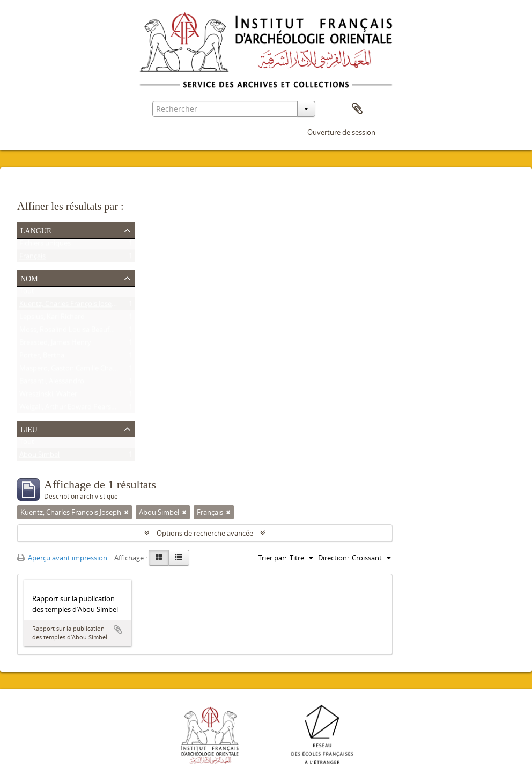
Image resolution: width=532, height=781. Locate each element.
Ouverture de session (341, 132)
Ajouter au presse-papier (118, 630)
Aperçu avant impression (62, 558)
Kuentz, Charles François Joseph (70, 306)
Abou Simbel (39, 457)
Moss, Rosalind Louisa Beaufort (69, 332)
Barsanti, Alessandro (52, 383)
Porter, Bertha (42, 357)
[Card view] (159, 558)
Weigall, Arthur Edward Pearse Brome (79, 409)
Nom (29, 278)
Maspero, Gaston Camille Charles (72, 370)
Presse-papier (357, 109)
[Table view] (179, 558)
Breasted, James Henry (55, 345)
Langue (36, 230)
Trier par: (272, 558)
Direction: (333, 558)
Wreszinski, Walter (48, 396)
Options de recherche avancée (205, 533)
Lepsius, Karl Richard (52, 319)
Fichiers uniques (45, 245)
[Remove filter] (127, 512)
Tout (27, 293)
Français (32, 258)
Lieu (29, 428)
